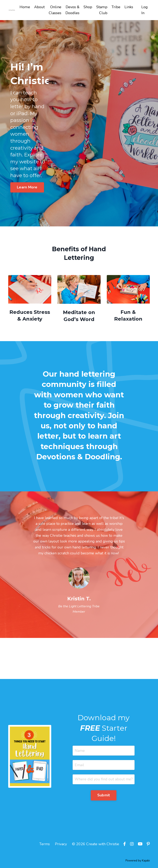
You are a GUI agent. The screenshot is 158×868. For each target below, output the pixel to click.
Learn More (27, 187)
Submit (104, 796)
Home (26, 7)
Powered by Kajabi (138, 862)
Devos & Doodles (73, 10)
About (40, 7)
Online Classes (56, 10)
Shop (88, 7)
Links (129, 7)
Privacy (61, 845)
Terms (45, 845)
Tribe (116, 7)
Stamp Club (102, 10)
